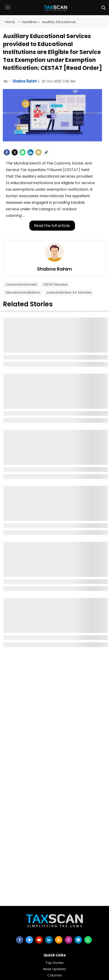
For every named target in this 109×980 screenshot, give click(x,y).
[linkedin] (49, 940)
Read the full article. (52, 226)
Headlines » (31, 22)
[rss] (59, 940)
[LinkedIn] (31, 152)
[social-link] (46, 152)
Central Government (21, 284)
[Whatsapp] (23, 152)
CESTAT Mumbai (55, 284)
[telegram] (78, 940)
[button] (8, 11)
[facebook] (7, 152)
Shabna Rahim (25, 81)
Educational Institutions (23, 292)
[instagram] (68, 940)
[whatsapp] (88, 940)
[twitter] (29, 940)
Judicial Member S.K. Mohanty (69, 292)
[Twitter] (15, 152)
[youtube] (39, 940)
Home (10, 22)
